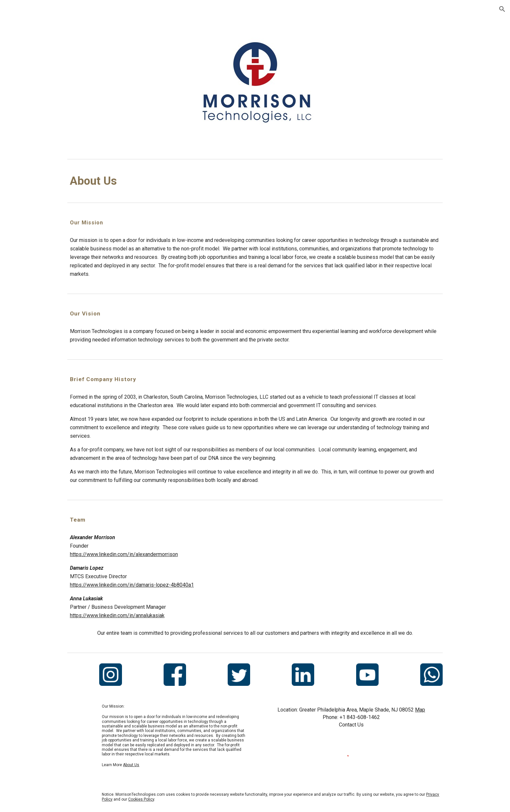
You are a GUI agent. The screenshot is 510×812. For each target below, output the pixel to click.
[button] (502, 9)
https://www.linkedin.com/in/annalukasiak (117, 615)
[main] (255, 181)
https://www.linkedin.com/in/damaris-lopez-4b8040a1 (132, 585)
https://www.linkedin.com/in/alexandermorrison (124, 554)
